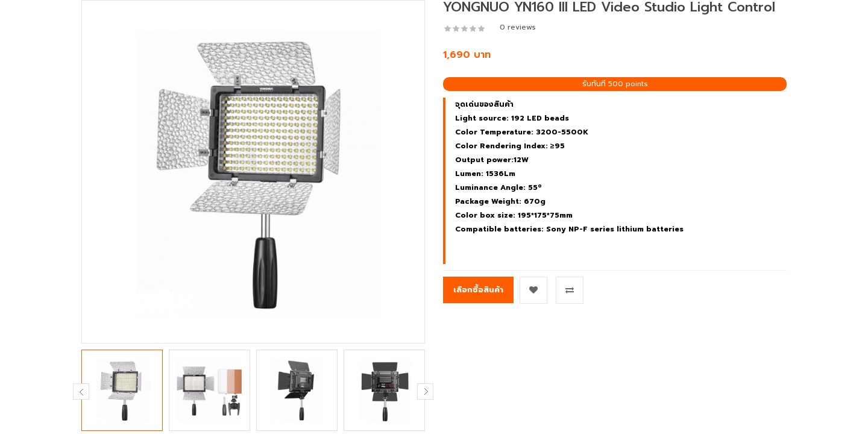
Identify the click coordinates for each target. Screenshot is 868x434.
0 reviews (518, 27)
